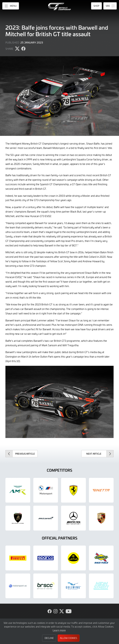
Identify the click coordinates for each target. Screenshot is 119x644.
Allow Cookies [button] (68, 638)
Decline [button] (49, 638)
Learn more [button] (59, 630)
